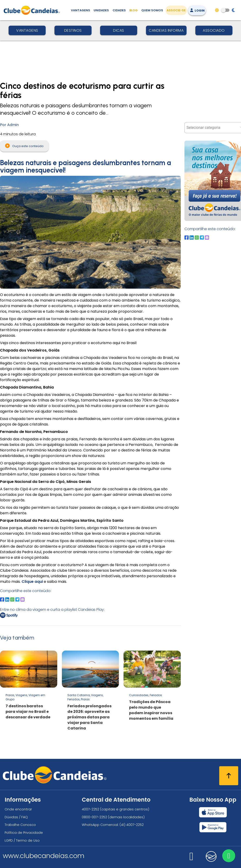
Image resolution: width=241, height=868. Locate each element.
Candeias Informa (166, 30)
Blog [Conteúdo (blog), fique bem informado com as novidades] (133, 10)
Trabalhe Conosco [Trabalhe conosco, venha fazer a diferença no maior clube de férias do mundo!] (20, 825)
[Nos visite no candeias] (211, 856)
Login (197, 11)
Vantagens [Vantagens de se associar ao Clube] (81, 10)
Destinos (73, 30)
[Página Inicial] (33, 10)
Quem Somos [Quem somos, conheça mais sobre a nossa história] (152, 10)
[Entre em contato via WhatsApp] (229, 856)
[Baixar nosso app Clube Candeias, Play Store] (213, 827)
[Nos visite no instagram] (191, 859)
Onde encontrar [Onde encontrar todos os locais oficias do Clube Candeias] (18, 809)
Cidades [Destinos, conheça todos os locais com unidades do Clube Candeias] (119, 10)
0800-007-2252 (94, 817)
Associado (214, 30)
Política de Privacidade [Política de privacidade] (24, 833)
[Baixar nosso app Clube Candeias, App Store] (213, 812)
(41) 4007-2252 (132, 825)
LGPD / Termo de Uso (22, 840)
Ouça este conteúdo (24, 146)
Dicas (119, 30)
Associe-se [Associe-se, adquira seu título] (176, 10)
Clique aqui (32, 582)
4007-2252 (90, 809)
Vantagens (27, 30)
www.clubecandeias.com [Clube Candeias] (44, 856)
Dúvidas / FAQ (16, 817)
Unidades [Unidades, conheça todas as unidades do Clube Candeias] (101, 10)
